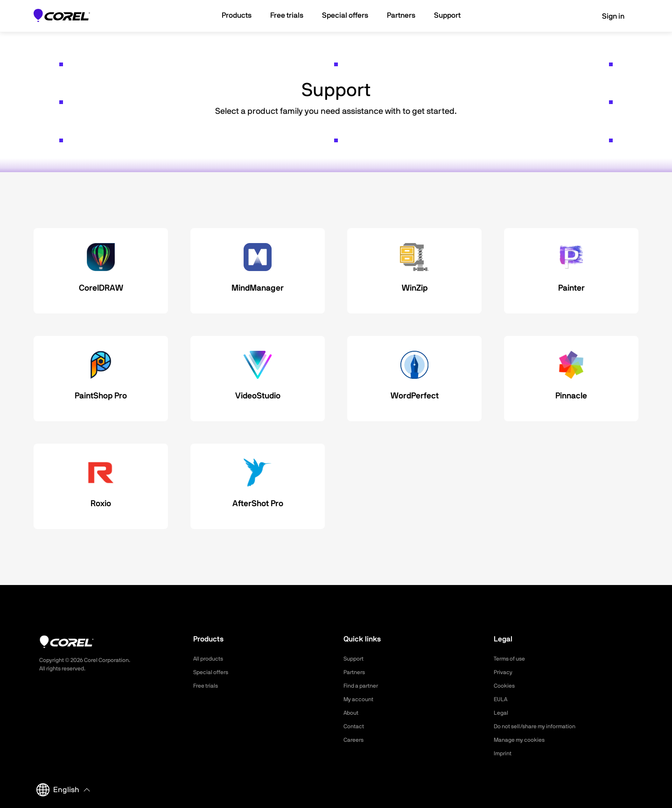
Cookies (506, 686)
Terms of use (512, 659)
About (352, 713)
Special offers (213, 672)
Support (355, 659)
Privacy (504, 672)
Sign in (607, 16)
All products (211, 659)
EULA (502, 699)
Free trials (208, 686)
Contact (355, 726)
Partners (356, 672)
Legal (502, 713)
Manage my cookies (523, 740)
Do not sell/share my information (542, 726)
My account (361, 699)
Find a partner (364, 686)
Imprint (504, 753)
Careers (355, 740)
